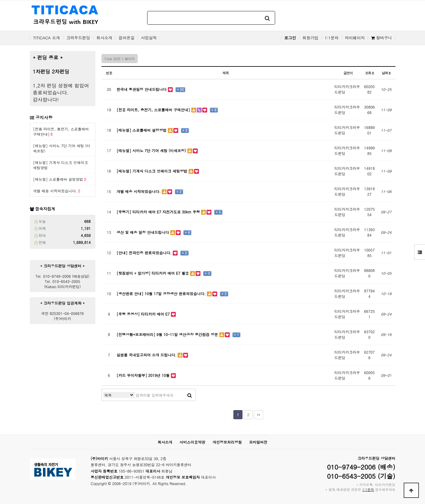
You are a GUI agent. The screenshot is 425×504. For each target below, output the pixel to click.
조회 (369, 73)
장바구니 (381, 38)
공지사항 (44, 117)
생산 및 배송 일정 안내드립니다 (143, 232)
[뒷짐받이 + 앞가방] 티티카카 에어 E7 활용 (154, 273)
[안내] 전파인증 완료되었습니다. (145, 253)
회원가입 (310, 38)
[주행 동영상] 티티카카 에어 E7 (144, 314)
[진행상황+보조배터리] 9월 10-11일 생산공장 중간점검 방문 (168, 334)
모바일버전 (258, 442)
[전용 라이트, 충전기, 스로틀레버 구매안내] (154, 110)
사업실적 (149, 38)
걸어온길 (127, 38)
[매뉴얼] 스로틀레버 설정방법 (60, 179)
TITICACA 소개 (47, 38)
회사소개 (104, 38)
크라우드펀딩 (78, 38)
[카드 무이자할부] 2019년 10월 (144, 375)
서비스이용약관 (192, 442)
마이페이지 (355, 38)
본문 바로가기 (0, 0)
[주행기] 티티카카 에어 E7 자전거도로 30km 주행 (159, 212)
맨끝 (259, 415)
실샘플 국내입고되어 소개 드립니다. (147, 355)
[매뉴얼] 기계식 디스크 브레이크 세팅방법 (153, 171)
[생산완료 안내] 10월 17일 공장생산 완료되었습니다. (162, 293)
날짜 (386, 73)
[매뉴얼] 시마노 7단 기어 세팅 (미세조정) (152, 150)
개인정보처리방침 (227, 442)
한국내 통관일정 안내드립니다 (142, 89)
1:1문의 (332, 38)
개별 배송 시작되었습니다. (57, 191)
